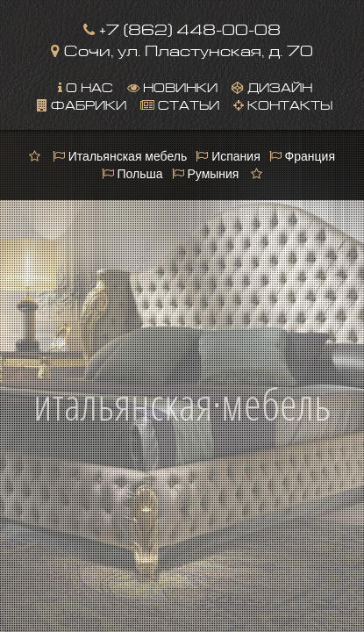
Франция (302, 156)
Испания (228, 156)
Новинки (172, 86)
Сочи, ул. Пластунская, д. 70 (182, 49)
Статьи (180, 104)
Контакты (283, 104)
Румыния (206, 174)
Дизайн (272, 86)
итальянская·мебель (182, 384)
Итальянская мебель (120, 156)
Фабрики (82, 104)
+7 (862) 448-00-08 (182, 28)
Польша (132, 174)
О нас (86, 86)
